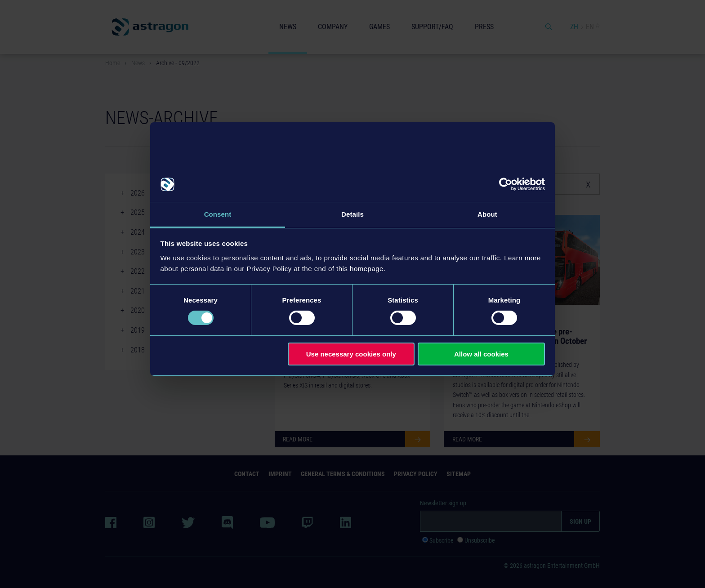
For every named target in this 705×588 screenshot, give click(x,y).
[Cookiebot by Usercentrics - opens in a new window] (506, 184)
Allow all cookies (481, 354)
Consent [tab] (218, 214)
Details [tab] (352, 214)
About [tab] (487, 214)
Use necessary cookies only (351, 354)
